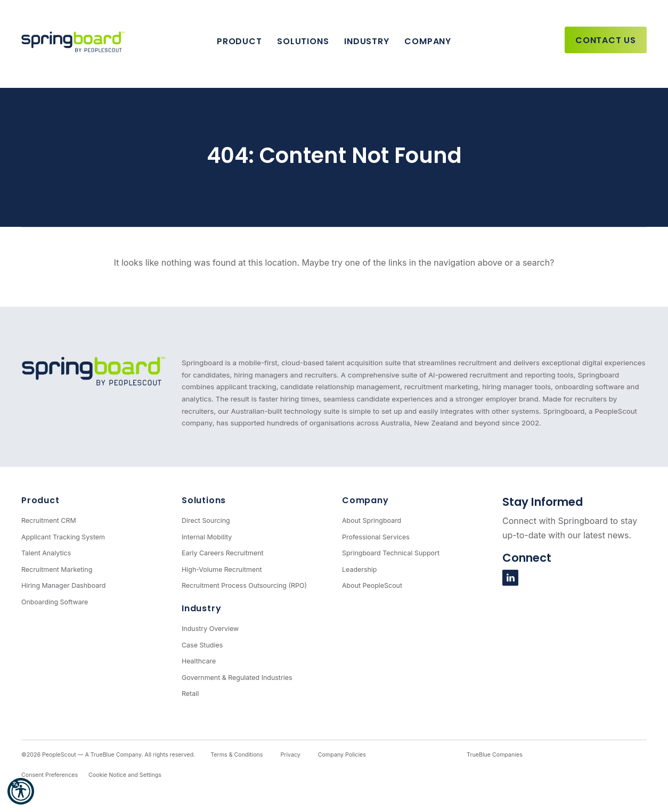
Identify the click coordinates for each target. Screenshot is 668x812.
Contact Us (606, 40)
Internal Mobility (207, 537)
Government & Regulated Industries (237, 678)
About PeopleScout (372, 585)
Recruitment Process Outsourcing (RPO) (244, 585)
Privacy (290, 755)
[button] (21, 791)
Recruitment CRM (49, 520)
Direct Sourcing (206, 520)
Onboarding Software (55, 602)
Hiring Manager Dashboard (63, 585)
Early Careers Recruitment (223, 553)
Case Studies (202, 645)
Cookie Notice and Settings (125, 775)
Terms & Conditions (237, 755)
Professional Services (376, 537)
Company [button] (428, 41)
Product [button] (239, 41)
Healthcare (199, 661)
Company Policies (342, 755)
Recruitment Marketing (57, 569)
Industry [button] (366, 41)
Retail (190, 694)
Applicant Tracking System (63, 537)
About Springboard (372, 520)
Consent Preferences (50, 775)
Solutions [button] (303, 41)
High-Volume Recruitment (222, 569)
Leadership (360, 569)
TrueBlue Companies (495, 755)
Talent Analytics (46, 553)
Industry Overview (210, 629)
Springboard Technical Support (391, 553)
